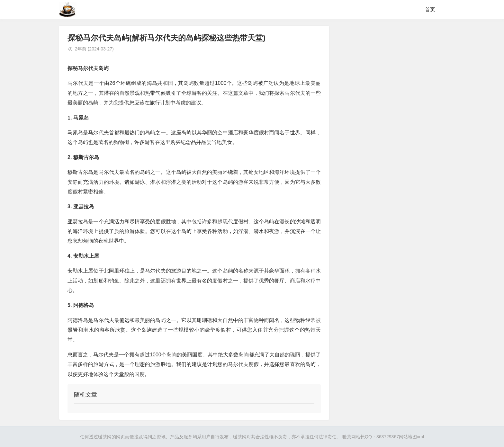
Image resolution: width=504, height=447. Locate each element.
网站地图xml (411, 437)
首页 (430, 9)
